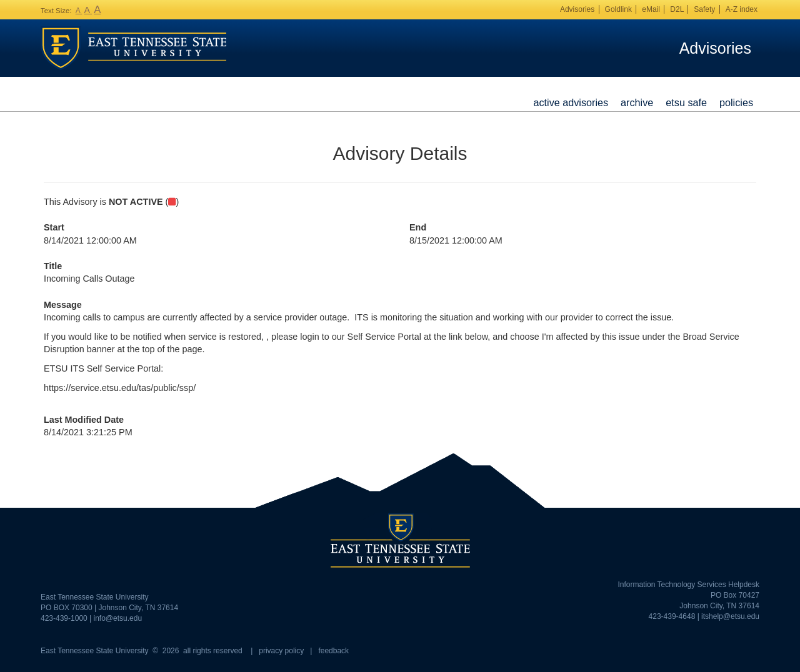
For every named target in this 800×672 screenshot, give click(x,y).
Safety (704, 9)
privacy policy (281, 651)
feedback (333, 651)
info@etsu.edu (118, 618)
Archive (637, 102)
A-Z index (742, 9)
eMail (651, 9)
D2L (677, 9)
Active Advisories (571, 102)
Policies (736, 102)
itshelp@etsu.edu (730, 616)
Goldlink (618, 9)
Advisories (577, 9)
